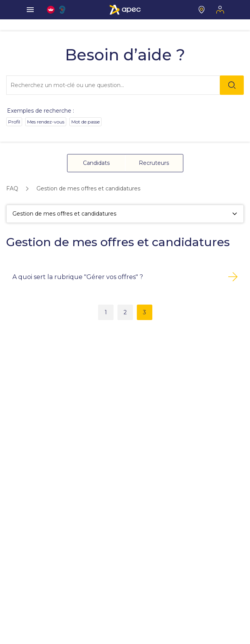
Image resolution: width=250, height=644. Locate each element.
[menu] (30, 10)
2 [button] (125, 312)
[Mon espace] (220, 10)
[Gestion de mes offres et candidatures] (125, 214)
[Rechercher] (232, 85)
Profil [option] (14, 122)
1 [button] (106, 312)
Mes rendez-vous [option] (46, 122)
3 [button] (145, 312)
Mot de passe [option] (85, 122)
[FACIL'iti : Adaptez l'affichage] (51, 10)
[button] (96, 163)
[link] (12, 188)
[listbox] (125, 123)
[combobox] (125, 85)
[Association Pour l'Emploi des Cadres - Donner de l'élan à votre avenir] (125, 10)
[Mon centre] (202, 10)
